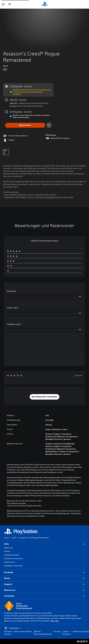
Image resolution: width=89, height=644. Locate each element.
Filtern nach (13, 308)
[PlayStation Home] (44, 4)
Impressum (8, 548)
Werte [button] (44, 578)
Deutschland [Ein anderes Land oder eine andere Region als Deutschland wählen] (13, 628)
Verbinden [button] (44, 596)
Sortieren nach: (14, 324)
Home (6, 538)
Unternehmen (10, 562)
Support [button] (44, 584)
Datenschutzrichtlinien (23, 631)
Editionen (12, 291)
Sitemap (57, 631)
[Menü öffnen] (3, 4)
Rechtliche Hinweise (8, 633)
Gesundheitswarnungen (16, 503)
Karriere (7, 551)
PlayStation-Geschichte (13, 566)
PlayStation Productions (13, 558)
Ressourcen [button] (44, 590)
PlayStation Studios (12, 555)
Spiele (14, 538)
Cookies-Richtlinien (67, 633)
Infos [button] (44, 544)
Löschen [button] (78, 375)
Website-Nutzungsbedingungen (43, 633)
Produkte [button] (44, 572)
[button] (44, 397)
